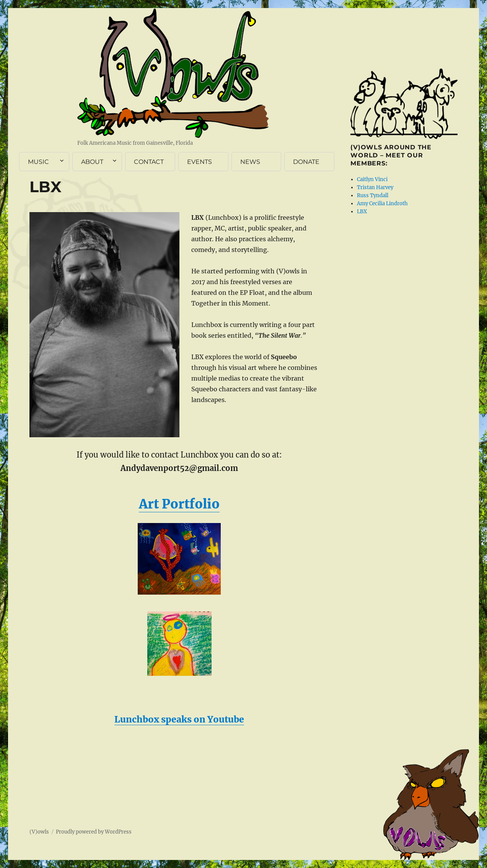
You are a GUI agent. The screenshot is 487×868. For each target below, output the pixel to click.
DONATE (306, 162)
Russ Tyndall (373, 195)
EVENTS (200, 162)
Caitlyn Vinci (372, 179)
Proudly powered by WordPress (94, 832)
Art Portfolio (179, 504)
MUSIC (38, 162)
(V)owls (39, 832)
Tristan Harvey (375, 187)
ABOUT (92, 162)
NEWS (250, 162)
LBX (362, 212)
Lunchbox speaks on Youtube (179, 719)
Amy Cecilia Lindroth (382, 204)
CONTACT (149, 162)
